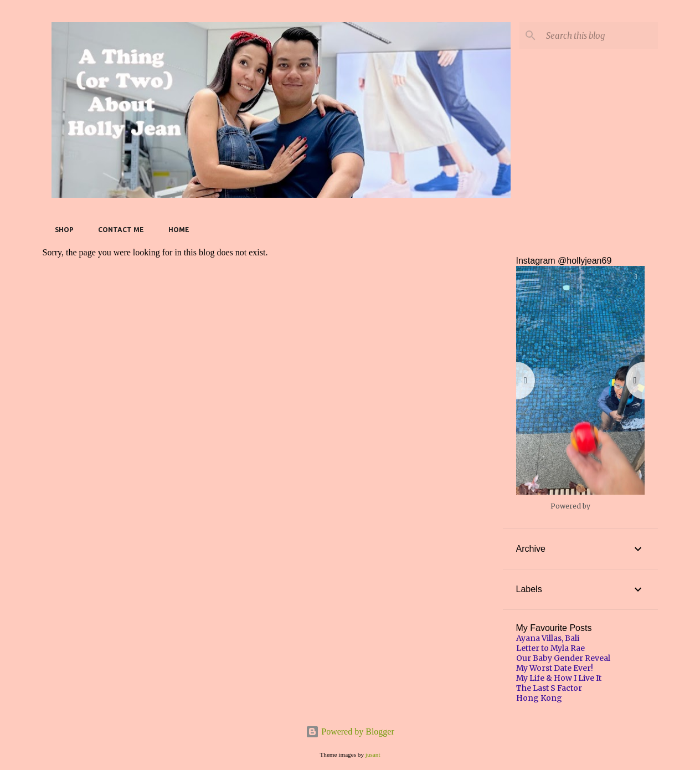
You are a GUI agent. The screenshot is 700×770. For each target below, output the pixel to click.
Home (176, 230)
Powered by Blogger (350, 731)
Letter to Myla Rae (550, 648)
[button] (580, 380)
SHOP (61, 230)
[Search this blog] (600, 35)
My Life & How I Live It (559, 678)
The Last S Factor (549, 688)
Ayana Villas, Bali (548, 638)
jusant (373, 754)
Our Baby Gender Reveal (563, 658)
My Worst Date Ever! (555, 668)
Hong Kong (539, 698)
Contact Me (118, 230)
